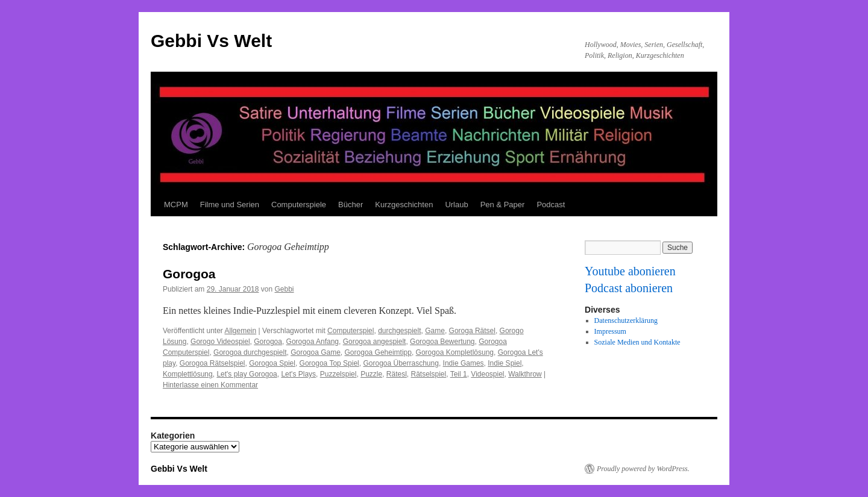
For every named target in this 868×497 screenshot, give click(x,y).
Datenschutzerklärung (626, 320)
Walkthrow (525, 374)
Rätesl (397, 374)
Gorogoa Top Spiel (329, 363)
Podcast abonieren (629, 288)
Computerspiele (299, 205)
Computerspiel (351, 331)
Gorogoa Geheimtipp (378, 352)
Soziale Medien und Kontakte (637, 342)
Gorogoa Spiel (272, 363)
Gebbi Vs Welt (211, 41)
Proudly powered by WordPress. (643, 469)
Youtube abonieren (630, 271)
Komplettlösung (188, 374)
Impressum (610, 331)
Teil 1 (459, 374)
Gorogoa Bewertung (442, 342)
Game (435, 331)
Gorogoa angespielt (375, 342)
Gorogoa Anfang (313, 342)
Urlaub (456, 205)
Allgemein (241, 331)
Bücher (351, 205)
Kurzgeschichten (404, 205)
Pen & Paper (503, 205)
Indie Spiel (505, 363)
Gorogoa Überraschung (401, 363)
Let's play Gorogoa (247, 374)
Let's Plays (298, 374)
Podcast (551, 205)
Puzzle (371, 374)
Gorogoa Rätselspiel (212, 363)
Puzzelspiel (338, 374)
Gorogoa (189, 274)
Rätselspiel (429, 374)
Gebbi (285, 289)
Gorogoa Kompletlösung (455, 352)
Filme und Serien (230, 205)
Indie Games (464, 363)
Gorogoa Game (316, 352)
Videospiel (487, 374)
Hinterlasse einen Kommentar (210, 385)
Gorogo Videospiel (220, 342)
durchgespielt (399, 331)
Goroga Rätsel (472, 331)
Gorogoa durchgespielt (250, 352)
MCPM (176, 205)
